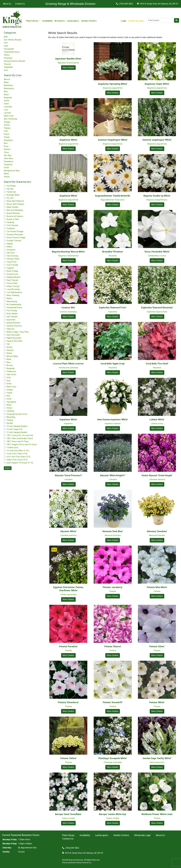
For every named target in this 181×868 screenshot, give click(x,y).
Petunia (113, 591)
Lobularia (68, 479)
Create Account (136, 21)
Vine (6, 70)
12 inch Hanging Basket (17, 432)
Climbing (10, 222)
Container (11, 228)
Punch (7, 134)
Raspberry (8, 140)
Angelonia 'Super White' (157, 84)
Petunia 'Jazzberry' (113, 587)
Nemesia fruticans (113, 535)
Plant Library (68, 835)
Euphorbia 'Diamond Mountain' (157, 308)
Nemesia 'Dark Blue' (113, 531)
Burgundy (8, 98)
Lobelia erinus (157, 424)
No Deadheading (14, 304)
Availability (47, 21)
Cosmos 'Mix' (68, 308)
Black (6, 82)
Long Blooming (13, 289)
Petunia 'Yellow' (68, 758)
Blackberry (8, 85)
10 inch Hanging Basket (17, 426)
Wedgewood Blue (12, 171)
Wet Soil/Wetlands (15, 210)
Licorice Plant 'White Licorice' (68, 364)
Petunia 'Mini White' (157, 587)
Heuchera (113, 368)
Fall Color (11, 253)
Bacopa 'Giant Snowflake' (68, 814)
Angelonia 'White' (68, 140)
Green (6, 104)
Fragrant (10, 268)
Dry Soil (10, 198)
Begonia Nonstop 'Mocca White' (68, 252)
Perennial (8, 58)
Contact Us (20, 4)
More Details (68, 68)
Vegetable (8, 67)
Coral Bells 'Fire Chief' (157, 364)
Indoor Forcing (13, 286)
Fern (6, 43)
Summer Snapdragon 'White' (113, 140)
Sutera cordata (68, 818)
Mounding (11, 417)
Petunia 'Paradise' (68, 646)
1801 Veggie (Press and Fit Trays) (22, 444)
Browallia (113, 256)
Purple (7, 137)
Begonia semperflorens (157, 200)
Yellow (7, 177)
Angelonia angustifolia (113, 88)
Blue (6, 91)
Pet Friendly (12, 311)
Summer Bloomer (14, 326)
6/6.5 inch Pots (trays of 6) (18, 457)
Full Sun (10, 189)
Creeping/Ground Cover (17, 414)
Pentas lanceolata (68, 595)
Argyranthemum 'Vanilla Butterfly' (113, 196)
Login (124, 21)
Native (9, 298)
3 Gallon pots (12, 448)
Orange (7, 122)
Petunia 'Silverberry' (68, 702)
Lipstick (7, 113)
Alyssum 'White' (68, 531)
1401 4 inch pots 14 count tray (20, 435)
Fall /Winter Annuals (13, 40)
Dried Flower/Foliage (16, 238)
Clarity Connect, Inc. (84, 863)
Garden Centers (89, 21)
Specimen (11, 320)
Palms (7, 55)
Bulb (6, 37)
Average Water (13, 195)
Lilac (6, 110)
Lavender (8, 107)
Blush (6, 95)
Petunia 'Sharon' (113, 646)
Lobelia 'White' (157, 419)
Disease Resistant (15, 234)
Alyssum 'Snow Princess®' (68, 475)
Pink (6, 131)
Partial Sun (11, 192)
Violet (6, 168)
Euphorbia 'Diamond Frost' (113, 308)
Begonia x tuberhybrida (68, 256)
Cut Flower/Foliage (15, 231)
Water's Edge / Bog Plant (18, 332)
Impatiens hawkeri (113, 424)
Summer (10, 350)
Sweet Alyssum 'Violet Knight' (157, 475)
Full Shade (11, 186)
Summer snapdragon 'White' (157, 140)
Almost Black (12, 356)
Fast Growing (12, 256)
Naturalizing (12, 301)
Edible (9, 247)
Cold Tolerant (12, 225)
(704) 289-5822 (125, 4)
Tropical (7, 64)
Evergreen (11, 250)
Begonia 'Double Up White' (157, 196)
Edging (10, 244)
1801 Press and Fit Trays (18, 441)
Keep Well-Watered (15, 201)
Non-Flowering (10, 119)
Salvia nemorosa (157, 762)
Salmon (7, 149)
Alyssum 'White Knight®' (113, 475)
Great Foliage (12, 271)
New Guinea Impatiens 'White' (113, 419)
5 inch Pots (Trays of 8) (17, 454)
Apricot (7, 79)
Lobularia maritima (157, 479)
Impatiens (68, 424)
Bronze (10, 365)
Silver (6, 152)
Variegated (11, 402)
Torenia (157, 818)
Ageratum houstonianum (68, 63)
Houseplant (9, 49)
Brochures (60, 21)
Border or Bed (13, 219)
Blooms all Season (15, 216)
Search (8, 468)
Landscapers (73, 21)
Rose (6, 146)
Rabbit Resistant (14, 338)
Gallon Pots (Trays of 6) (17, 460)
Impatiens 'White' (68, 419)
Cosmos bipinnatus (68, 312)
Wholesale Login (142, 835)
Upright (10, 423)
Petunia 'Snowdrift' (113, 702)
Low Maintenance (14, 292)
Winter (9, 353)
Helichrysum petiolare (68, 368)
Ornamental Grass (12, 52)
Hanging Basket (13, 277)
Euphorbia (113, 312)
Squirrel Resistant (14, 341)
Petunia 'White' (157, 702)
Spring (9, 347)
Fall (8, 344)
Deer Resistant (13, 335)
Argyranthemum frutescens (113, 200)
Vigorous (10, 329)
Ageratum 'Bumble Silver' (68, 59)
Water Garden (12, 207)
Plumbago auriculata (113, 762)
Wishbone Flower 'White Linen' (157, 814)
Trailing (10, 420)
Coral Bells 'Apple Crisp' (113, 364)
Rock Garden (12, 314)
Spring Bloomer (13, 323)
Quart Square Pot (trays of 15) (20, 463)
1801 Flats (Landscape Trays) (20, 438)
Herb (6, 46)
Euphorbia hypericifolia (157, 312)
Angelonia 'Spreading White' (113, 84)
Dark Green (11, 374)
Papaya (7, 128)
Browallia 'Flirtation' (113, 252)
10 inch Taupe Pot (14, 429)
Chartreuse (11, 371)
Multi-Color (9, 116)
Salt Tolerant (12, 317)
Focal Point (11, 262)
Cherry (7, 101)
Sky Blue (8, 155)
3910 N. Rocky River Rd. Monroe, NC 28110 (158, 4)
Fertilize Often (13, 259)
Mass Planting (13, 295)
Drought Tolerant (14, 241)
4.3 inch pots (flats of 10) (18, 451)
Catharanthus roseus (157, 256)
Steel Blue (8, 158)
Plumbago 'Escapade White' (113, 758)
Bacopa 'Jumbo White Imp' (113, 814)
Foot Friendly (12, 265)
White (6, 174)
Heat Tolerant (12, 280)
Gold (8, 378)
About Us (7, 4)
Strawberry (9, 161)
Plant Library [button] (32, 21)
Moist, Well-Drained (15, 204)
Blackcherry (9, 88)
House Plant (12, 283)
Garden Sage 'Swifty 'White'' (157, 758)
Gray (8, 381)
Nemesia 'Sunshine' (157, 531)
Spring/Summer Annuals (15, 61)
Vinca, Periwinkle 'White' (157, 252)
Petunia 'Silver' (157, 646)
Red (6, 143)
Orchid (7, 125)
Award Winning (13, 213)
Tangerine (8, 165)
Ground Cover (12, 274)
